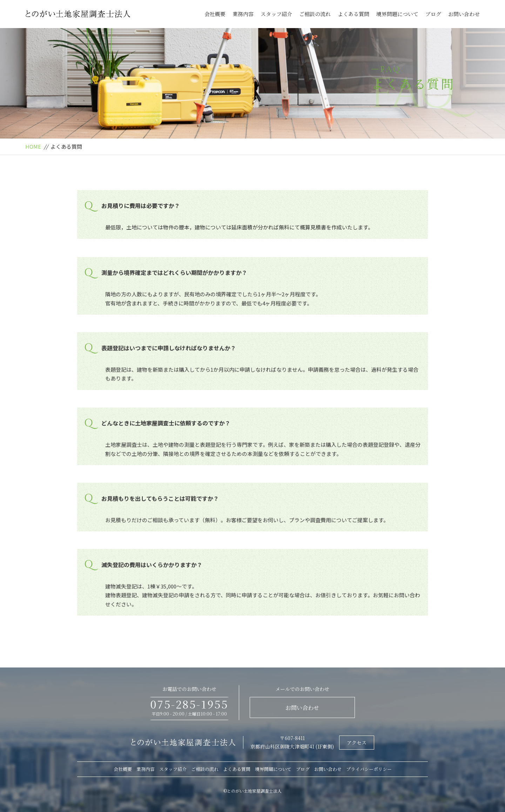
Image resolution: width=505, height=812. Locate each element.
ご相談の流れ (315, 14)
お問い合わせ (464, 14)
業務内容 (243, 14)
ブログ (433, 14)
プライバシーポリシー (369, 769)
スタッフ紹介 (276, 14)
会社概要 (215, 14)
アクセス (357, 743)
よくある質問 (353, 14)
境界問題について (397, 14)
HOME (33, 146)
